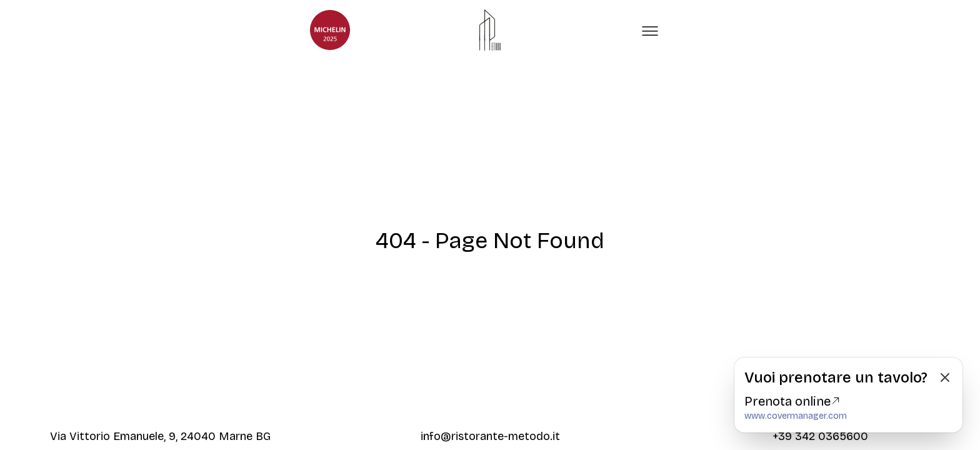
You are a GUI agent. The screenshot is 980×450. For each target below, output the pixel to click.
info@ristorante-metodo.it (490, 436)
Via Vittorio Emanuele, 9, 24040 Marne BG (160, 436)
